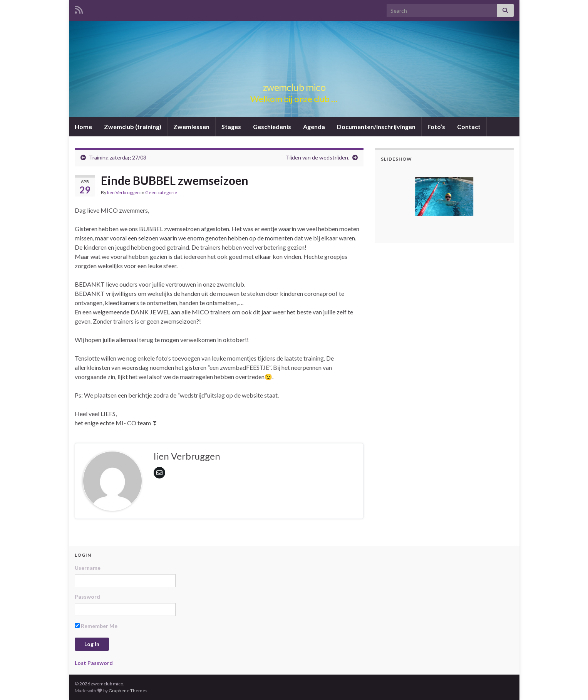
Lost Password (94, 663)
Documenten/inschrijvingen (376, 127)
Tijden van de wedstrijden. (317, 157)
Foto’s (436, 127)
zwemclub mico (294, 86)
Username (88, 568)
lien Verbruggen (123, 192)
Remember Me (96, 626)
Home (83, 127)
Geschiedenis (272, 127)
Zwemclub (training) (133, 127)
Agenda (314, 127)
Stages (231, 127)
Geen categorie (161, 192)
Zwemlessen (191, 127)
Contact (469, 127)
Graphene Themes (128, 691)
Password (87, 597)
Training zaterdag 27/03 (118, 157)
